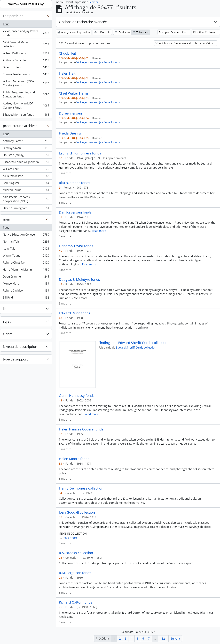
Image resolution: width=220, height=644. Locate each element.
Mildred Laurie (26, 191)
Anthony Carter (26, 142)
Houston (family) (26, 156)
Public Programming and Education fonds (26, 94)
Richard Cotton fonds (76, 602)
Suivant (175, 639)
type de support (15, 359)
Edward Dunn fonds (75, 313)
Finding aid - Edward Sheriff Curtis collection (133, 343)
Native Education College (26, 235)
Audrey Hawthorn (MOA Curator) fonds (26, 105)
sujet (7, 321)
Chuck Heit (68, 53)
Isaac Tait (26, 249)
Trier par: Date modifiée (173, 32)
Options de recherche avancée (83, 22)
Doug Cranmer (26, 277)
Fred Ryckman (26, 149)
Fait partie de (13, 16)
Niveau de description (20, 347)
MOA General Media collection (26, 44)
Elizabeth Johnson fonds (26, 115)
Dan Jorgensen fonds (75, 212)
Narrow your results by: (26, 4)
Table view (141, 32)
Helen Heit (67, 73)
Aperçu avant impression (74, 32)
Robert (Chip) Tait (26, 263)
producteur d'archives (20, 126)
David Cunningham (26, 209)
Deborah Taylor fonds (76, 246)
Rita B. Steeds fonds (74, 183)
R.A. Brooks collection (76, 553)
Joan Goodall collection (77, 512)
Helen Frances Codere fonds (81, 429)
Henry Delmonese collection (81, 488)
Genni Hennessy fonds (77, 396)
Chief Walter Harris (74, 93)
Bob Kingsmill (26, 184)
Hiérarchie (102, 32)
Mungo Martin (26, 284)
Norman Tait (26, 242)
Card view (122, 32)
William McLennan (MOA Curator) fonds (26, 83)
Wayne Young (26, 256)
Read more (99, 231)
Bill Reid (26, 298)
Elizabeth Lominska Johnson (26, 163)
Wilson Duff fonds (26, 54)
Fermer (94, 2)
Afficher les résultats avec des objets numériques (186, 43)
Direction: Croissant (205, 32)
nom (7, 219)
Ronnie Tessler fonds (26, 75)
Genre (8, 334)
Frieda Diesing (70, 133)
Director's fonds (26, 68)
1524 (163, 639)
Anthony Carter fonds (26, 61)
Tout (6, 24)
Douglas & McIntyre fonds (79, 280)
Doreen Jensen (70, 113)
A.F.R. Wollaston (26, 177)
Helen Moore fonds (74, 459)
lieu (6, 309)
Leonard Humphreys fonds (80, 153)
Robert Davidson (26, 291)
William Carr (26, 170)
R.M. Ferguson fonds (75, 573)
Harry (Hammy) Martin (26, 270)
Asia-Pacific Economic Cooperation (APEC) (26, 199)
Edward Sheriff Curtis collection (136, 348)
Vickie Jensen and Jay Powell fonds (26, 33)
